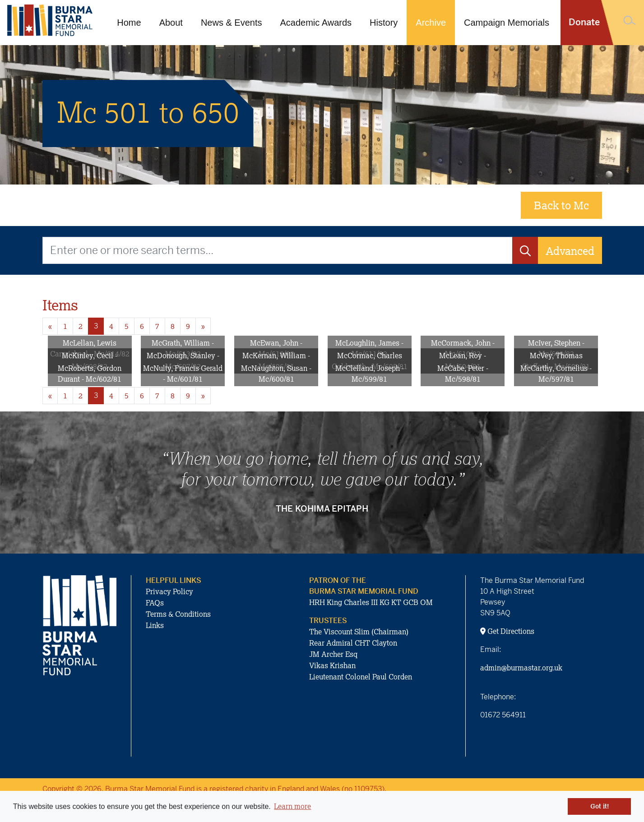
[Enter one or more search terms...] (278, 250)
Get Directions (507, 631)
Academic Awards (316, 23)
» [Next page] (203, 326)
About (171, 23)
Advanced (570, 251)
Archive (431, 23)
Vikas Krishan (332, 665)
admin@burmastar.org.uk (521, 668)
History (384, 23)
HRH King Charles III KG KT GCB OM (371, 602)
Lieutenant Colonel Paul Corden (361, 677)
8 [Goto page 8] (173, 326)
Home (129, 23)
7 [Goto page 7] (157, 326)
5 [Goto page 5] (127, 326)
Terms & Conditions (178, 614)
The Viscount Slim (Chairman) (359, 632)
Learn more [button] (292, 806)
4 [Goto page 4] (111, 326)
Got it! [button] (600, 806)
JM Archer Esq (333, 654)
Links (155, 625)
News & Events (232, 23)
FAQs (155, 603)
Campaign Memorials (507, 23)
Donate (584, 22)
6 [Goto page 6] (142, 326)
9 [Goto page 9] (188, 326)
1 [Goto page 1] (65, 326)
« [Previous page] (50, 326)
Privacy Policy (169, 591)
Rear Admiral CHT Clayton (353, 643)
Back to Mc (561, 205)
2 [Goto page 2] (81, 326)
